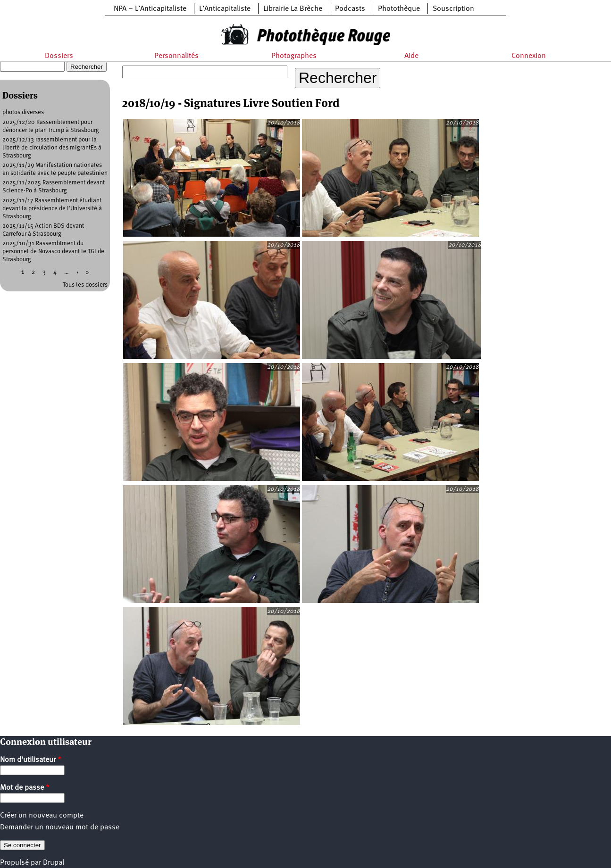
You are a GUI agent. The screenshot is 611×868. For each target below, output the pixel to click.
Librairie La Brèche (293, 9)
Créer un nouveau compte (42, 816)
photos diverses (23, 112)
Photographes (294, 56)
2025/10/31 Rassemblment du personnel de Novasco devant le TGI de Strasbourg (53, 252)
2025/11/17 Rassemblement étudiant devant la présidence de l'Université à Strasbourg (52, 209)
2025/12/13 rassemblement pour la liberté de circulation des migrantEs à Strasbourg (52, 148)
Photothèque (399, 9)
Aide (411, 56)
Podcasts (350, 9)
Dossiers (59, 56)
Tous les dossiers (85, 285)
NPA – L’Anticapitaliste (150, 9)
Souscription (453, 9)
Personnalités (176, 56)
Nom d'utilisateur (31, 760)
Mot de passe (25, 788)
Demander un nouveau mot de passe (60, 827)
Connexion (529, 56)
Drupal (54, 863)
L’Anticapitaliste (225, 9)
